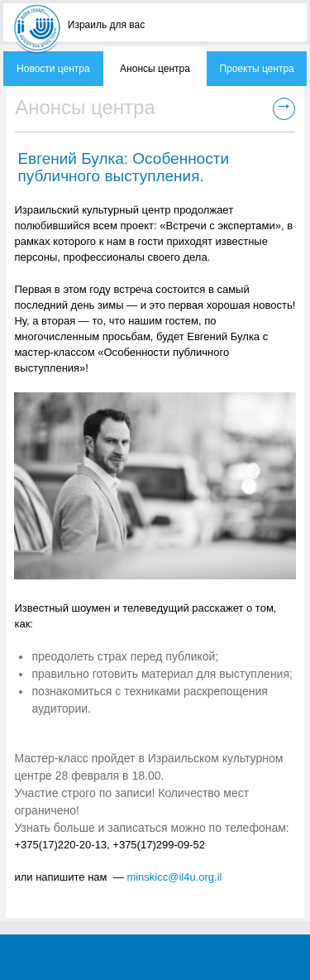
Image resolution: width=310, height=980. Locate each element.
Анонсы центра (155, 69)
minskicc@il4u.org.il (174, 877)
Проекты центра (256, 69)
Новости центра (53, 69)
